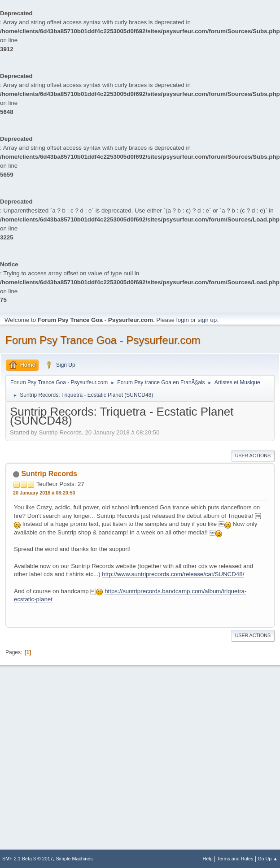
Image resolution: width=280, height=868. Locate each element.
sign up (207, 320)
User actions (253, 456)
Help (208, 859)
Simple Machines (74, 859)
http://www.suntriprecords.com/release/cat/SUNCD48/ (173, 574)
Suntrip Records (49, 474)
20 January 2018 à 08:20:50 (44, 493)
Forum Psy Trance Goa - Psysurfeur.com (103, 340)
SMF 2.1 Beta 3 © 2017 (28, 859)
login (183, 320)
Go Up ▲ (268, 859)
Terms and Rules (235, 859)
